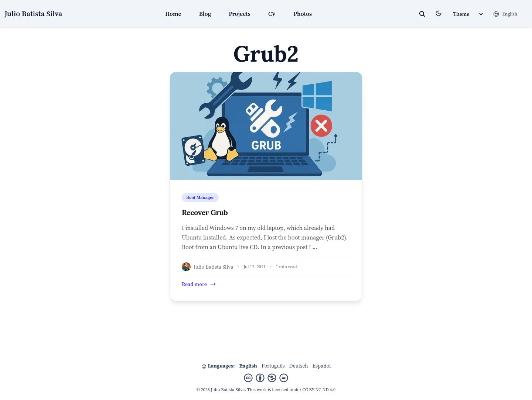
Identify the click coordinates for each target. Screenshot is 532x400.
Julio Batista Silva (33, 14)
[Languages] (505, 14)
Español (322, 366)
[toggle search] (422, 14)
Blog (205, 14)
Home (173, 14)
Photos (303, 14)
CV (272, 14)
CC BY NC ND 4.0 (319, 390)
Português (273, 366)
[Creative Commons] (266, 378)
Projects (240, 14)
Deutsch (299, 366)
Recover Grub (205, 212)
